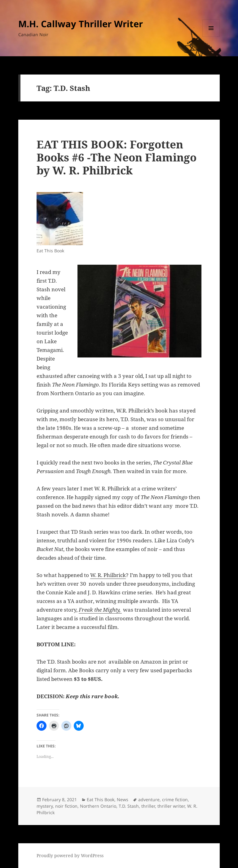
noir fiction (66, 806)
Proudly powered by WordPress (70, 855)
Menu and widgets (211, 37)
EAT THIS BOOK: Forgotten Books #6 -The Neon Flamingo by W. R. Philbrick (117, 157)
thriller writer (171, 806)
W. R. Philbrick (108, 575)
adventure (149, 800)
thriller (148, 806)
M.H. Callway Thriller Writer (81, 24)
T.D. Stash (129, 806)
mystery (45, 806)
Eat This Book (101, 800)
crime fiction (175, 800)
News (123, 800)
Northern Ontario (98, 806)
